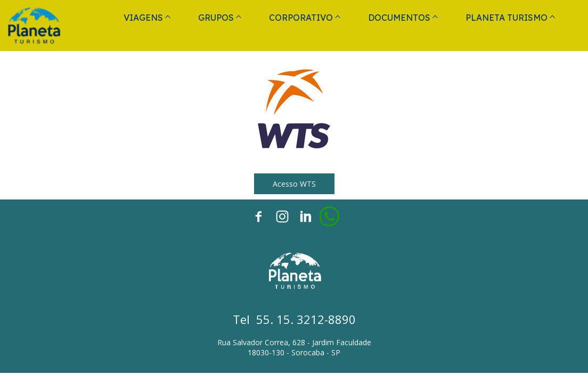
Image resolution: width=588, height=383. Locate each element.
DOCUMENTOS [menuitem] (399, 18)
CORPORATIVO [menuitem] (301, 18)
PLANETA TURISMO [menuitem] (507, 18)
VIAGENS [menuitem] (143, 18)
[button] (294, 184)
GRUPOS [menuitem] (216, 18)
